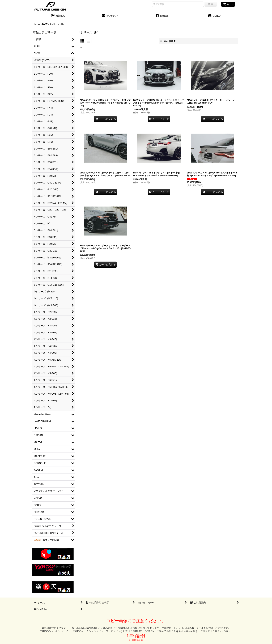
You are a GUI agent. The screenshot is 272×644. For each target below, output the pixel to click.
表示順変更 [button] (168, 41)
